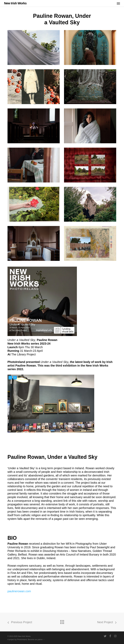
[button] (118, 3)
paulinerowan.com (19, 591)
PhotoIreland (22, 640)
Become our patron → (36, 640)
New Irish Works (15, 3)
